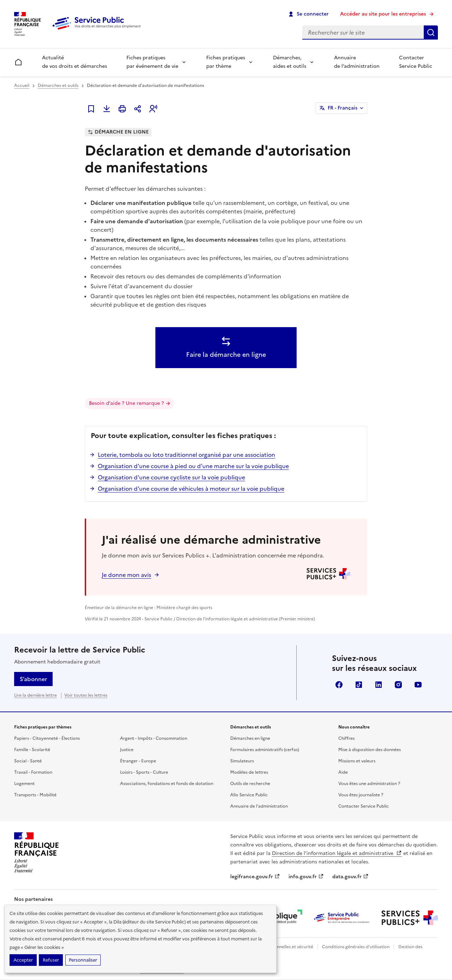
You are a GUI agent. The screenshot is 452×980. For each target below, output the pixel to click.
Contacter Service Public (416, 62)
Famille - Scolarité (32, 750)
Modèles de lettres (249, 772)
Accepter (23, 960)
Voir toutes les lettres (86, 695)
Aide (343, 772)
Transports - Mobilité (35, 795)
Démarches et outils (58, 85)
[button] (153, 109)
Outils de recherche (250, 784)
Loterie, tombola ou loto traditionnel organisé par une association (186, 455)
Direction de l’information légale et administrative (337, 853)
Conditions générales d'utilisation (356, 947)
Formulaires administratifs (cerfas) (265, 750)
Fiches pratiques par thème (226, 62)
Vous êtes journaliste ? (361, 795)
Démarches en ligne (250, 738)
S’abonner (33, 679)
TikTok (359, 685)
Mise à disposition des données (370, 750)
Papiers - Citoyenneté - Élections (47, 738)
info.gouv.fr (306, 877)
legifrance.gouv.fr (255, 877)
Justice (127, 750)
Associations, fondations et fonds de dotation (167, 784)
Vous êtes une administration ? (369, 784)
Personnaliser (83, 960)
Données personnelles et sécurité (280, 947)
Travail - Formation (33, 772)
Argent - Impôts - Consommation (154, 738)
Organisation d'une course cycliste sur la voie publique (171, 477)
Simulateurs (242, 761)
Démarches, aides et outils (290, 62)
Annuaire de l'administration (259, 806)
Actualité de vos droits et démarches (75, 62)
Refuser (51, 960)
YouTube (418, 685)
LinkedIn (379, 685)
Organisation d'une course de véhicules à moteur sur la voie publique (191, 489)
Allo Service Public (249, 795)
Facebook (339, 685)
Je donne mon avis (126, 575)
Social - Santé (28, 761)
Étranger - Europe (138, 761)
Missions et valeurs (357, 761)
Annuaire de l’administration (357, 62)
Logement (24, 784)
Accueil (22, 85)
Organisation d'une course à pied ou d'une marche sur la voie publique (193, 466)
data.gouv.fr (350, 877)
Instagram (398, 685)
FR (343, 108)
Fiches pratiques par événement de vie (152, 62)
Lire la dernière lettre (35, 695)
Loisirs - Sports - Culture (144, 772)
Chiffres (346, 738)
